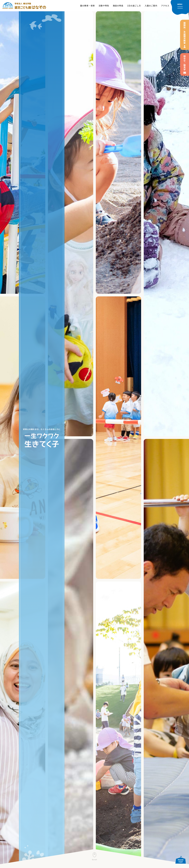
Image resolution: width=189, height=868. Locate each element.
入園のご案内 (151, 6)
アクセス (165, 6)
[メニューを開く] (180, 7)
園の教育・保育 (88, 6)
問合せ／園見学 (185, 63)
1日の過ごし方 (134, 6)
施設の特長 (118, 6)
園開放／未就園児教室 (185, 33)
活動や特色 (104, 6)
